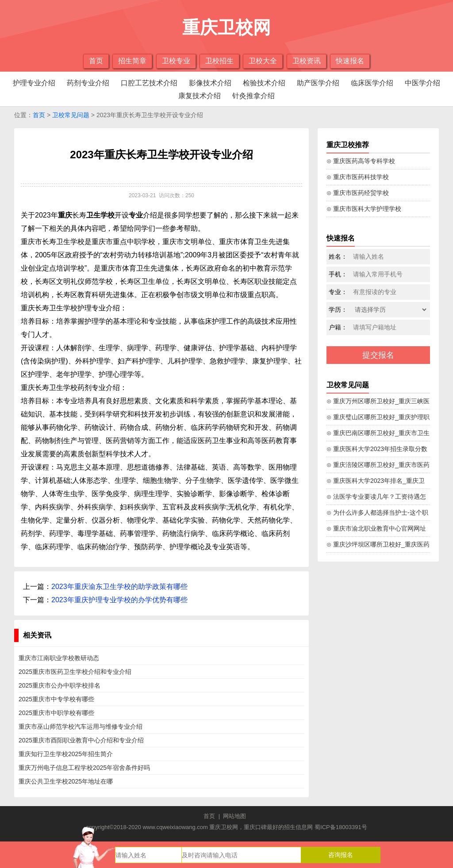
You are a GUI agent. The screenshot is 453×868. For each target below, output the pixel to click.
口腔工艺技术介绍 (149, 83)
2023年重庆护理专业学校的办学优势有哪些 (119, 600)
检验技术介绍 (264, 83)
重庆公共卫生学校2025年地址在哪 (66, 781)
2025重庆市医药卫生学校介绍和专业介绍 (75, 672)
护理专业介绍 (34, 83)
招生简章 (132, 61)
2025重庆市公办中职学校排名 (60, 685)
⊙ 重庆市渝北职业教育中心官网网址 (376, 528)
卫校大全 (263, 61)
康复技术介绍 (200, 96)
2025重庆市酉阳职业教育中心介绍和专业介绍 (81, 740)
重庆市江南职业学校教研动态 (59, 658)
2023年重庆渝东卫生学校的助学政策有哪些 (119, 587)
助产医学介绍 (318, 83)
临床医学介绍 (372, 83)
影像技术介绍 (210, 83)
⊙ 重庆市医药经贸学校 (358, 193)
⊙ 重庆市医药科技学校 (358, 177)
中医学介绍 (422, 83)
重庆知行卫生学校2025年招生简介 (66, 754)
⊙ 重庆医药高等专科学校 (361, 161)
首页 (96, 61)
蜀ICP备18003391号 (341, 827)
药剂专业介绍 (88, 83)
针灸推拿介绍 (253, 96)
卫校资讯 (307, 61)
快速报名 (350, 61)
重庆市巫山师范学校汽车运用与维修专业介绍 (81, 727)
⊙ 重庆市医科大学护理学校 (364, 209)
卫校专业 (176, 61)
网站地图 (234, 816)
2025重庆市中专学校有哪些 (56, 699)
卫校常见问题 (71, 115)
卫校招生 (219, 61)
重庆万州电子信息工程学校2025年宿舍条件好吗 (84, 768)
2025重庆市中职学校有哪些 (56, 713)
